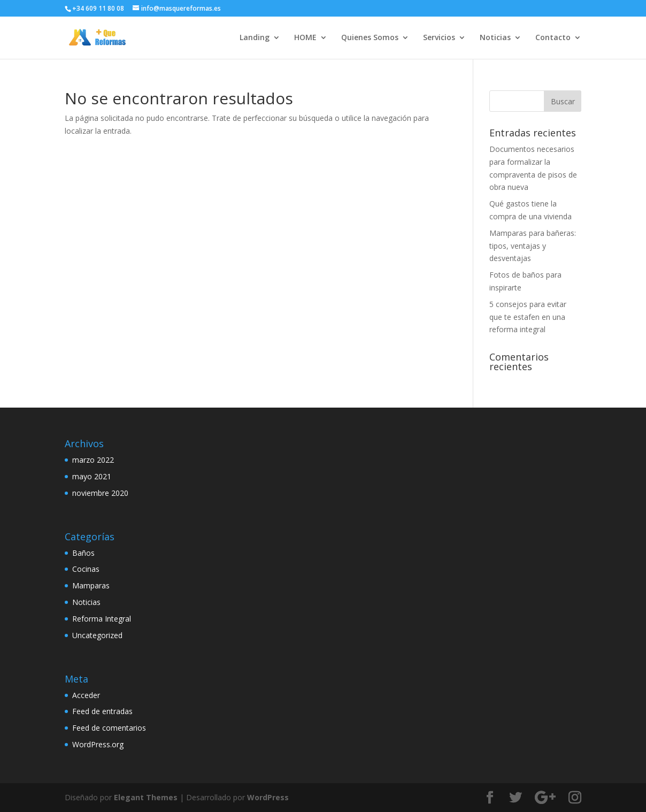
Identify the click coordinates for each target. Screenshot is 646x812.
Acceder (86, 695)
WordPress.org (98, 744)
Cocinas (86, 569)
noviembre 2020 (100, 493)
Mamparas (91, 585)
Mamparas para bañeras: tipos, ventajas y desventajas (533, 246)
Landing (255, 38)
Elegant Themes (146, 797)
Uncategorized (97, 635)
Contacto (553, 38)
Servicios (439, 38)
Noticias (495, 38)
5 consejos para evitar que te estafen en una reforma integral (528, 317)
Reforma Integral (102, 619)
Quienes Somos (370, 38)
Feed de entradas (102, 711)
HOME (305, 38)
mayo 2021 (92, 476)
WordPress (268, 797)
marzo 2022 (93, 460)
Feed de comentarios (109, 728)
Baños (83, 553)
